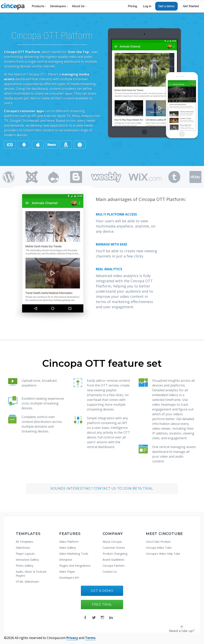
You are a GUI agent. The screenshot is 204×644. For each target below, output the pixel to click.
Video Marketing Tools (74, 554)
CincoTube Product (158, 542)
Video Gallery (68, 548)
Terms (90, 638)
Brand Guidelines (113, 560)
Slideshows (23, 548)
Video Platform (69, 542)
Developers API (69, 578)
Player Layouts (25, 554)
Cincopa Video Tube (159, 548)
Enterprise (66, 560)
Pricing (132, 6)
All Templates (25, 542)
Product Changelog (115, 554)
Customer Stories (114, 548)
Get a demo (166, 6)
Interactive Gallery (27, 560)
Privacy (72, 638)
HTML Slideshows (27, 582)
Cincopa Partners (114, 566)
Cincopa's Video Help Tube (163, 554)
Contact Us (110, 572)
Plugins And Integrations (75, 566)
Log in (147, 6)
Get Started (191, 6)
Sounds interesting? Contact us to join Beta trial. (102, 488)
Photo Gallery (25, 566)
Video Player (67, 572)
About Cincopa (112, 542)
